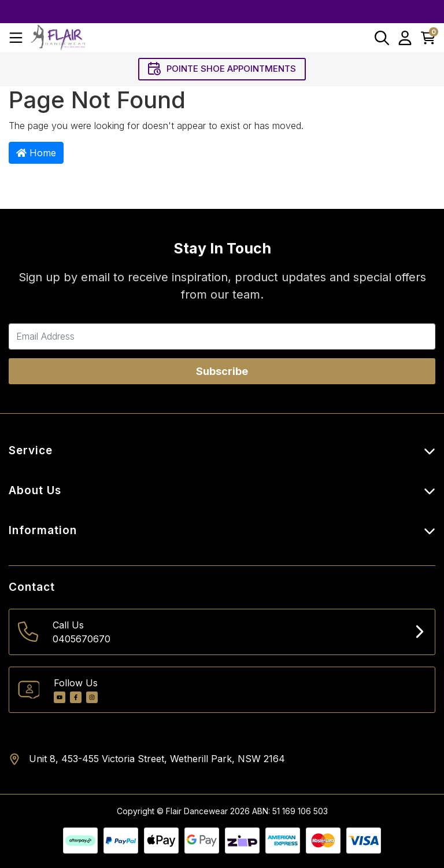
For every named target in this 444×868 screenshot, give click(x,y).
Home (36, 153)
